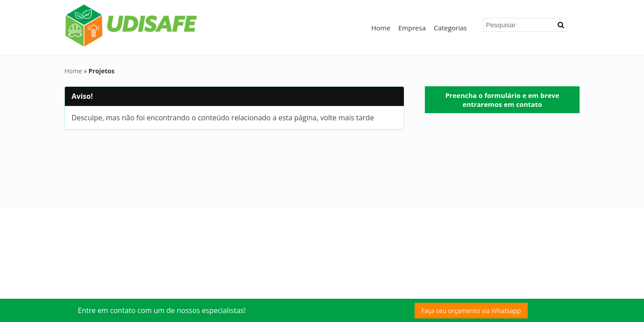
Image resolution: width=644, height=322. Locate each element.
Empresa (412, 28)
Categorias (450, 28)
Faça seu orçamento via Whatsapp (471, 311)
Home (381, 28)
